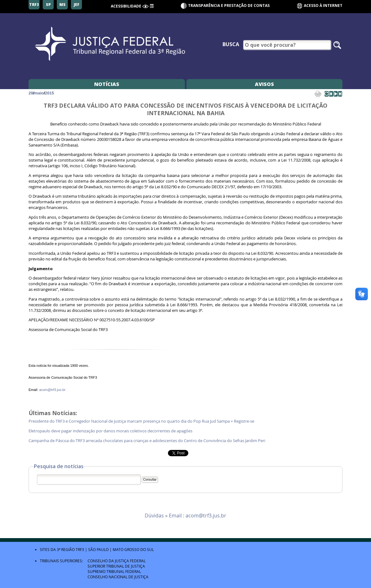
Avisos (264, 84)
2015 (49, 93)
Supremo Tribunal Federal (114, 571)
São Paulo (98, 549)
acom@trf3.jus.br (52, 390)
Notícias (107, 84)
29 (31, 93)
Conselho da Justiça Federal (117, 561)
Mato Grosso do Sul (133, 549)
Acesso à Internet (319, 6)
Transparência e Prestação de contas (229, 5)
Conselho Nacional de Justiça (118, 577)
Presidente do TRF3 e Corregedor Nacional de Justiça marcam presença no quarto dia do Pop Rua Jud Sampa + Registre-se (142, 421)
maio (39, 93)
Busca (231, 44)
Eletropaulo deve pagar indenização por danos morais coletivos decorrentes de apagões (110, 431)
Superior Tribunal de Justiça (116, 566)
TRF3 (80, 549)
